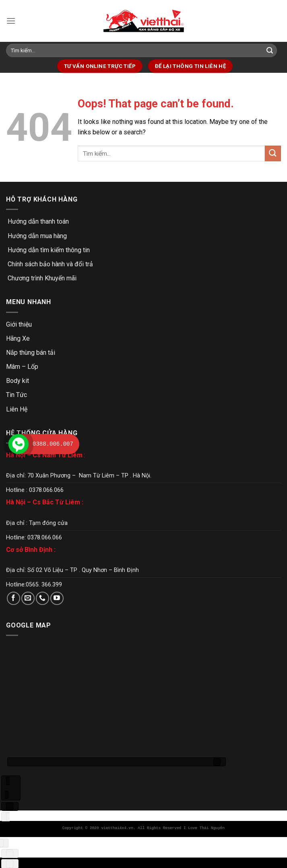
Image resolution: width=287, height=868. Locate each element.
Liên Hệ (17, 409)
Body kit (18, 381)
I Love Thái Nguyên (204, 828)
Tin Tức (17, 395)
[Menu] (11, 21)
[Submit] (270, 51)
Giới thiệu (19, 324)
